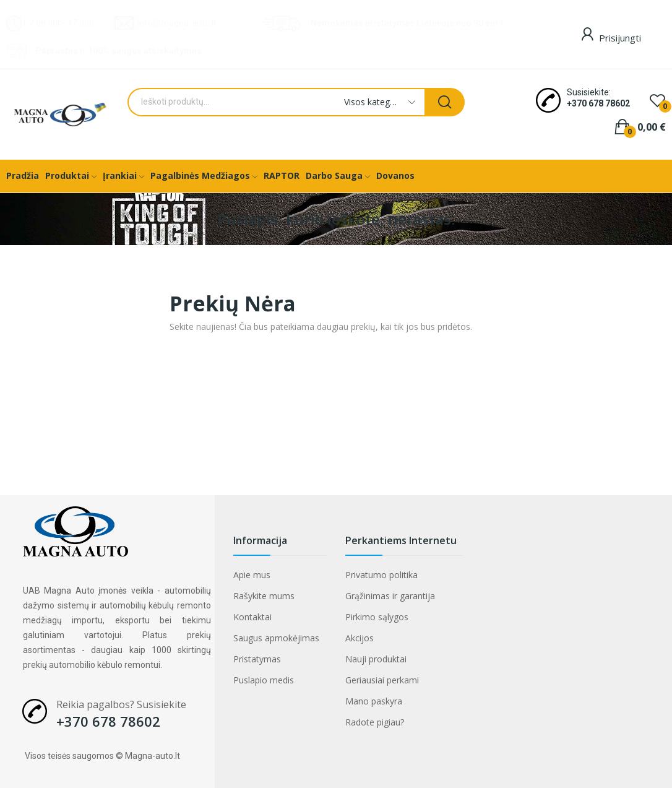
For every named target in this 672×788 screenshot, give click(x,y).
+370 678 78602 (598, 103)
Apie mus (252, 575)
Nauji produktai (376, 659)
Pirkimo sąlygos (377, 617)
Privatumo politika (381, 575)
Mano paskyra (374, 701)
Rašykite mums (264, 596)
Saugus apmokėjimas (276, 638)
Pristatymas (257, 659)
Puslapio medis (264, 680)
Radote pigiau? (375, 722)
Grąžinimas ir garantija (390, 596)
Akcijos (360, 638)
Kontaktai (252, 617)
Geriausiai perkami (382, 680)
